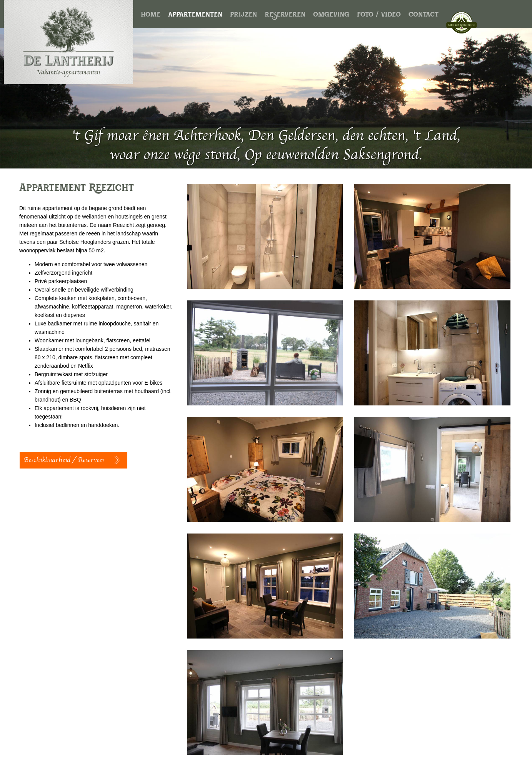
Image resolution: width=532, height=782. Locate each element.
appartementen (195, 16)
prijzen (243, 16)
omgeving (331, 16)
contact (424, 16)
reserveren (285, 16)
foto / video (379, 16)
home (151, 16)
